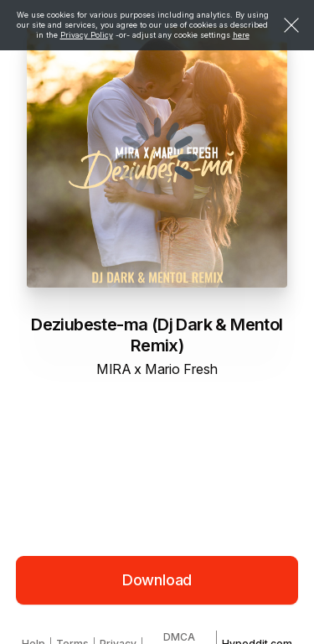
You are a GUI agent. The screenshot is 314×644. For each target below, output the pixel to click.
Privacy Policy (87, 35)
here (241, 35)
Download (157, 580)
